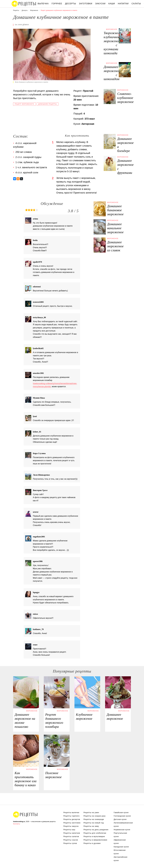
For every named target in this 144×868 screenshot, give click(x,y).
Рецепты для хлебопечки (95, 833)
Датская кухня (120, 819)
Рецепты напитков (72, 833)
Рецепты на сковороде (94, 819)
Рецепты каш (69, 830)
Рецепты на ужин (91, 812)
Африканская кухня (120, 842)
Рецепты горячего (72, 816)
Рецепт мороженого (24, 104)
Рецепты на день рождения (96, 830)
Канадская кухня (121, 847)
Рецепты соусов (71, 840)
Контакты (17, 824)
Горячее (57, 4)
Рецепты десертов (72, 819)
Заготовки (86, 4)
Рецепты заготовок (72, 823)
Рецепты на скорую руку (95, 816)
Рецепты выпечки (71, 812)
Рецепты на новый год (94, 823)
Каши (112, 4)
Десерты (70, 4)
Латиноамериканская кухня (122, 824)
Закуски (100, 4)
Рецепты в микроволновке (95, 840)
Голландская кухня (122, 816)
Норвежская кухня (122, 830)
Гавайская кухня (121, 812)
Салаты (136, 4)
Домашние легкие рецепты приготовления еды (25, 814)
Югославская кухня (120, 852)
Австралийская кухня (121, 859)
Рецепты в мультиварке (94, 836)
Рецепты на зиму (91, 826)
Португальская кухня (120, 835)
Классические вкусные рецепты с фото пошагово (24, 4)
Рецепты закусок (71, 826)
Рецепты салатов (71, 836)
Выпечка (43, 4)
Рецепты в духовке (92, 843)
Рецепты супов (70, 843)
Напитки (123, 4)
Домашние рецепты (48, 104)
